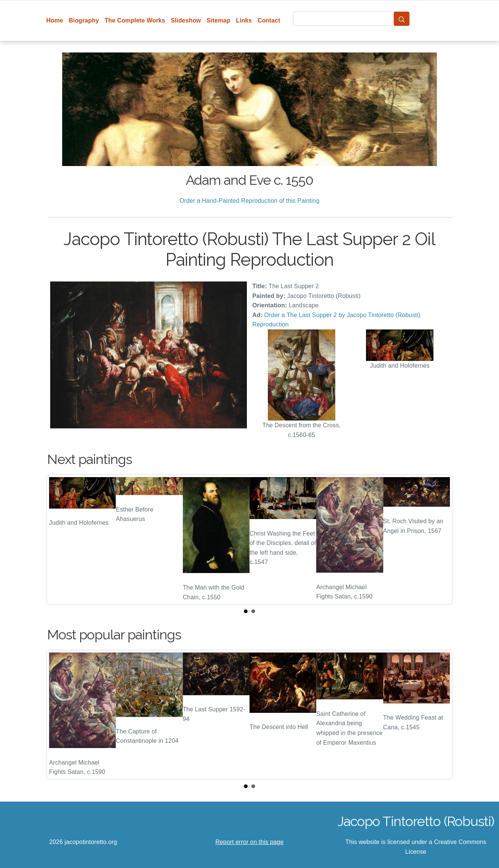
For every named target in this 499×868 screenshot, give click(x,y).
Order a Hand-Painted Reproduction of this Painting (250, 201)
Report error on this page (250, 842)
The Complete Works (135, 20)
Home (55, 20)
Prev (59, 540)
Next (440, 540)
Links (244, 20)
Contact (269, 20)
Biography (84, 20)
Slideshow (186, 20)
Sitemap (218, 20)
